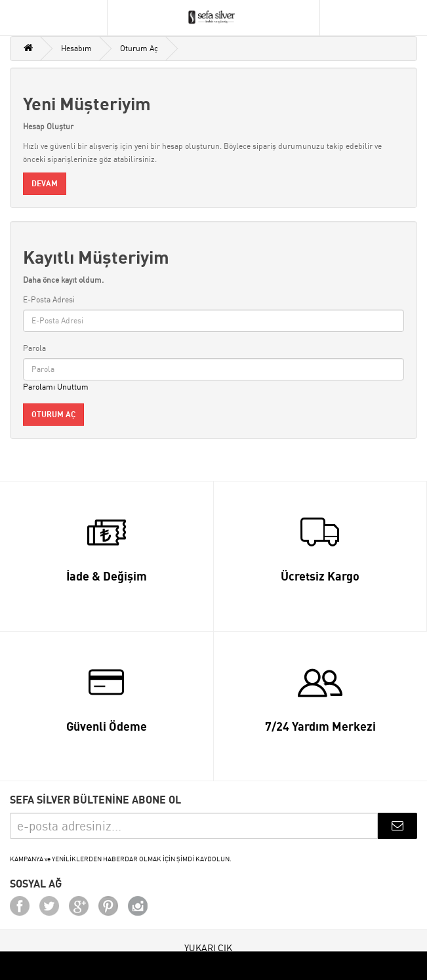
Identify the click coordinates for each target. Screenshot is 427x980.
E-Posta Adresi (49, 299)
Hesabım (76, 48)
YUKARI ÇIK (208, 948)
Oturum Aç (139, 48)
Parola (34, 348)
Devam (45, 183)
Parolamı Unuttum (56, 387)
